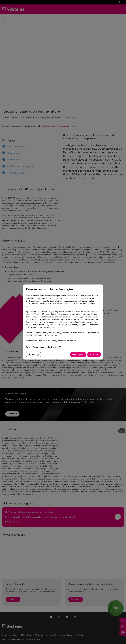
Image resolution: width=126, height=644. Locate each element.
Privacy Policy (32, 347)
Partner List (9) (55, 347)
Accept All (94, 355)
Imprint (43, 347)
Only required (78, 355)
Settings (34, 355)
